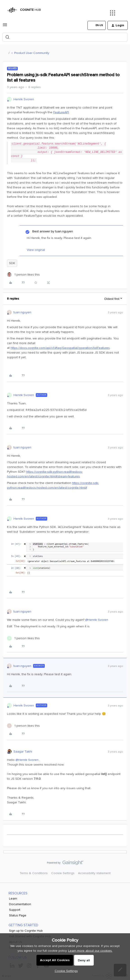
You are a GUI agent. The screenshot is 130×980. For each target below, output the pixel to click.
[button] (5, 26)
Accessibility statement (94, 873)
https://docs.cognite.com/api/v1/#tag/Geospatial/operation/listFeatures (60, 348)
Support (15, 910)
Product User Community (32, 53)
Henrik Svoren (24, 99)
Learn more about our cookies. (90, 951)
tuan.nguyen (22, 312)
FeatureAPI (61, 112)
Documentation (20, 904)
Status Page (18, 915)
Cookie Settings (63, 873)
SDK (12, 263)
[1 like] (23, 275)
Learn (13, 899)
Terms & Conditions (34, 873)
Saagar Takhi (23, 752)
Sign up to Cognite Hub (26, 931)
